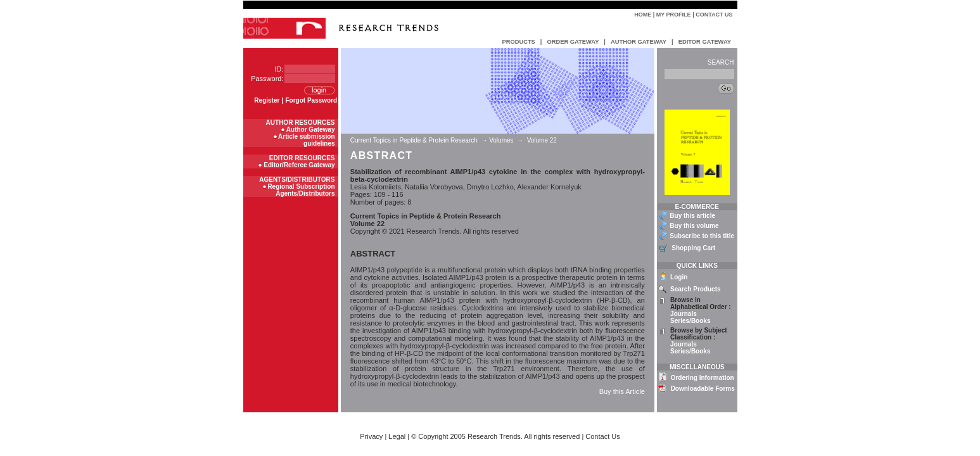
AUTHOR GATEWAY (639, 42)
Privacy (371, 436)
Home (643, 15)
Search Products (695, 289)
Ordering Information (703, 378)
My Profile (674, 15)
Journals (684, 314)
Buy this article (692, 216)
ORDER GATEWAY (573, 42)
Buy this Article (622, 391)
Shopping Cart (693, 248)
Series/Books (690, 321)
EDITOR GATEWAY (705, 42)
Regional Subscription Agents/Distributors (301, 190)
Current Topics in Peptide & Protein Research (415, 140)
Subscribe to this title (702, 236)
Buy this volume (694, 226)
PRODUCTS (519, 42)
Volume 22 (542, 140)
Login (679, 277)
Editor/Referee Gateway (299, 165)
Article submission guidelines (306, 140)
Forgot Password (312, 100)
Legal (397, 436)
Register (267, 100)
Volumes (501, 140)
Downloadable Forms (703, 389)
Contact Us (714, 15)
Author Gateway (311, 130)
